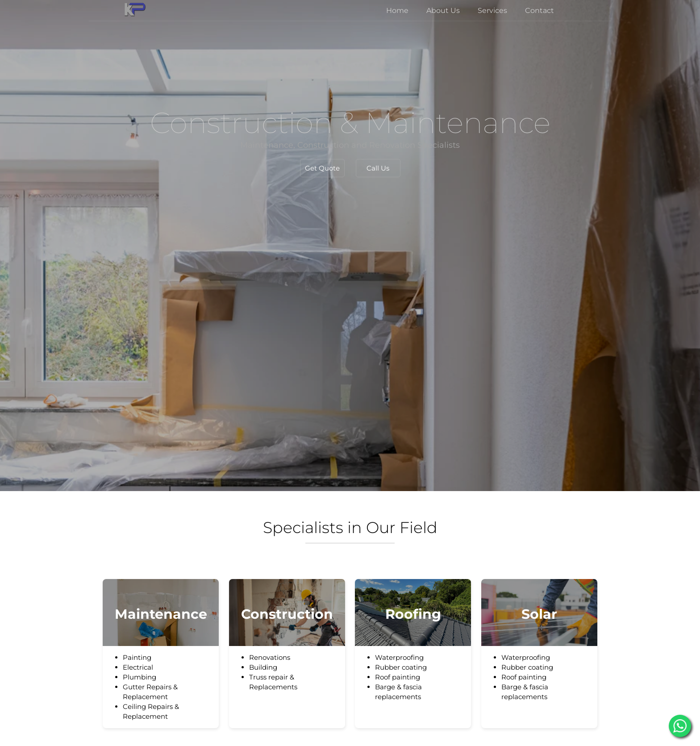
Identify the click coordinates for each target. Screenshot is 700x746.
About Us (443, 10)
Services (492, 10)
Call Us (378, 168)
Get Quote (322, 168)
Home (397, 10)
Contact (540, 10)
